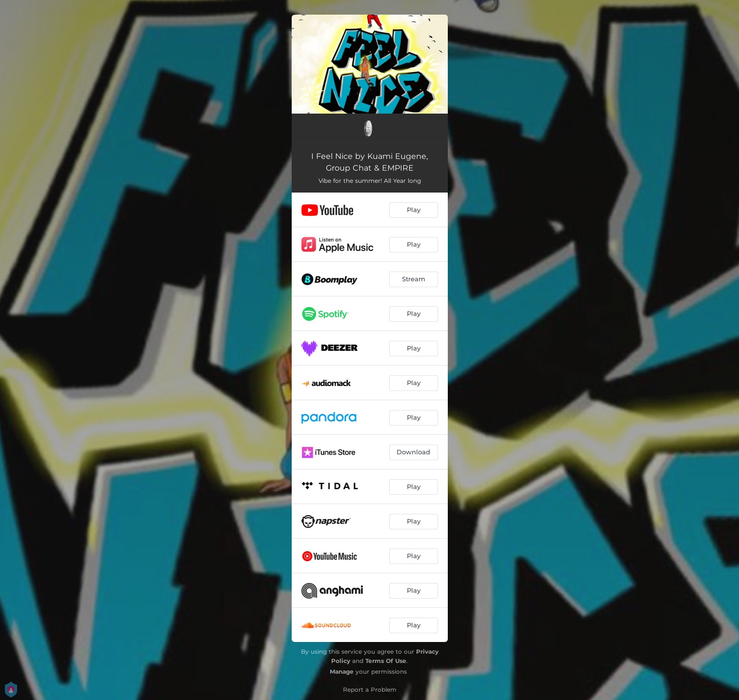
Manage (342, 671)
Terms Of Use (386, 661)
